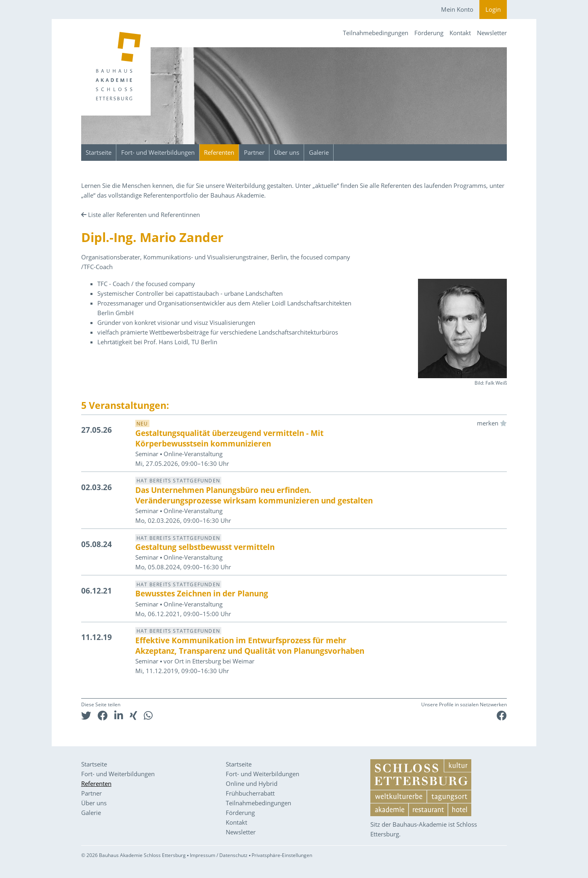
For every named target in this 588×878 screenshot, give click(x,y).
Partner (254, 152)
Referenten (219, 152)
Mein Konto (457, 9)
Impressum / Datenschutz (219, 855)
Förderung (429, 33)
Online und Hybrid (252, 783)
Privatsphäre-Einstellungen (282, 855)
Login (493, 9)
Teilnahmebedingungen (376, 33)
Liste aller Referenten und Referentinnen (144, 215)
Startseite (99, 152)
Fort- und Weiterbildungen (158, 152)
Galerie (319, 152)
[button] (86, 715)
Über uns (287, 152)
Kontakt (460, 33)
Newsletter (492, 33)
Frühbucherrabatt (250, 793)
